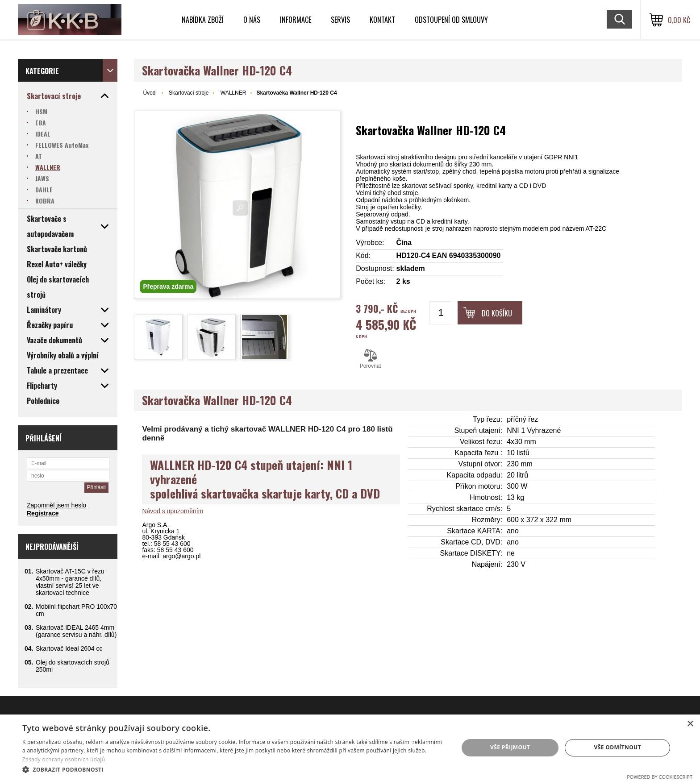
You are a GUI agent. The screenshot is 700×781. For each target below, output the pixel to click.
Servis (340, 20)
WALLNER (233, 93)
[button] (234, 769)
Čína (404, 243)
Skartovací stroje (189, 93)
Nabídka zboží (203, 20)
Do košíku (497, 313)
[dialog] (350, 748)
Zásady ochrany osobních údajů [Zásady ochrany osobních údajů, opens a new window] (64, 759)
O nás (252, 20)
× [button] (690, 724)
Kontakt (382, 20)
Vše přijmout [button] (510, 747)
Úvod (149, 93)
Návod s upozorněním (173, 511)
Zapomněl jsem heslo (56, 505)
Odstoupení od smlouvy (451, 20)
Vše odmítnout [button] (617, 747)
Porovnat (370, 359)
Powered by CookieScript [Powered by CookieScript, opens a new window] (660, 777)
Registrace (43, 513)
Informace (296, 20)
